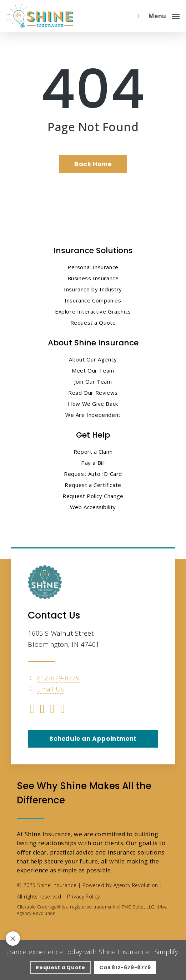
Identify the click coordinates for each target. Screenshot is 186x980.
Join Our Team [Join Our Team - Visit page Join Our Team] (93, 381)
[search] (138, 16)
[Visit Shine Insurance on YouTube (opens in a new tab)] (53, 710)
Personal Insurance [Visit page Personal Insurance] (93, 267)
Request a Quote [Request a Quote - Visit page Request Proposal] (93, 322)
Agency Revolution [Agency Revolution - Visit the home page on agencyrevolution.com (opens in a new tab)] (136, 885)
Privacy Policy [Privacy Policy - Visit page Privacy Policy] (83, 897)
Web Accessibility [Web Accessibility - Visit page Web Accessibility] (93, 507)
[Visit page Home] (40, 16)
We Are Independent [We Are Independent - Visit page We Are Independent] (93, 415)
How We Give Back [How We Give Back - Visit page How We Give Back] (93, 404)
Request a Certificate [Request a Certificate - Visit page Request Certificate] (93, 485)
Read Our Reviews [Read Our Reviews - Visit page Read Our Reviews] (93, 393)
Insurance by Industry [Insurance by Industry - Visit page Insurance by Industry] (93, 289)
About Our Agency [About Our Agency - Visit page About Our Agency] (93, 359)
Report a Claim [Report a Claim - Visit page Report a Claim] (93, 452)
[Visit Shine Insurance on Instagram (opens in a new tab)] (63, 710)
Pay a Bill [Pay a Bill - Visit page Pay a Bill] (93, 463)
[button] (164, 15)
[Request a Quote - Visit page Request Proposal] (60, 967)
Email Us (51, 689)
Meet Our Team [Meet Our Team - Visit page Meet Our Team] (93, 370)
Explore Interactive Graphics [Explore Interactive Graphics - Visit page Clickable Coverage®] (93, 311)
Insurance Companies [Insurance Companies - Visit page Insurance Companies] (93, 300)
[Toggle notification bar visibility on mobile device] (13, 939)
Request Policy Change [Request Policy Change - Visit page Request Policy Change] (93, 496)
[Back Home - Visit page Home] (93, 164)
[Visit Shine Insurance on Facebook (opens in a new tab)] (32, 710)
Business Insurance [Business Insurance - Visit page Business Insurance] (93, 278)
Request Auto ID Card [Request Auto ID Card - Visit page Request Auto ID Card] (93, 474)
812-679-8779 (58, 678)
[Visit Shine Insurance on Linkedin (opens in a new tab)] (42, 710)
